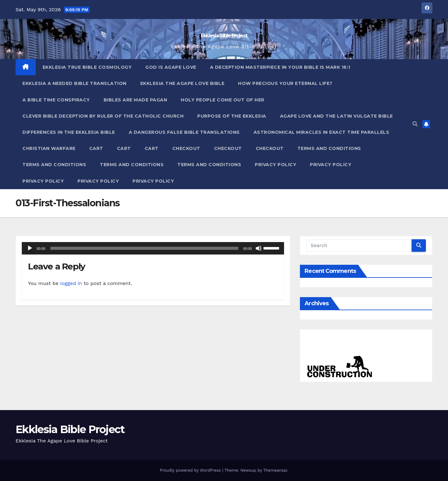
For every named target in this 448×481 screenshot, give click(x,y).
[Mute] (259, 248)
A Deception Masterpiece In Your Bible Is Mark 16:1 (280, 67)
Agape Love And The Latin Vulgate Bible (336, 116)
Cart (96, 148)
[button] (415, 124)
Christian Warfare (49, 148)
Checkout (186, 148)
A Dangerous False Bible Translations (184, 132)
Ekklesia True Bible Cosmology (87, 67)
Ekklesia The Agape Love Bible (182, 83)
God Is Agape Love (171, 67)
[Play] (30, 248)
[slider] (144, 248)
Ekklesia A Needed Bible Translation (75, 83)
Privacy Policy (275, 165)
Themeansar (275, 470)
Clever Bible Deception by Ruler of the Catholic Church (103, 116)
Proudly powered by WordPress (191, 470)
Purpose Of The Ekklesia (232, 116)
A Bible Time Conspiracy (56, 100)
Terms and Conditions (329, 148)
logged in (71, 283)
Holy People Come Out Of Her (223, 100)
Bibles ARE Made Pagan (135, 100)
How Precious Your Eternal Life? (285, 83)
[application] (153, 248)
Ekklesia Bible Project (224, 36)
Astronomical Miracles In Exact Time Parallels (322, 132)
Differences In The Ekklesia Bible (69, 132)
